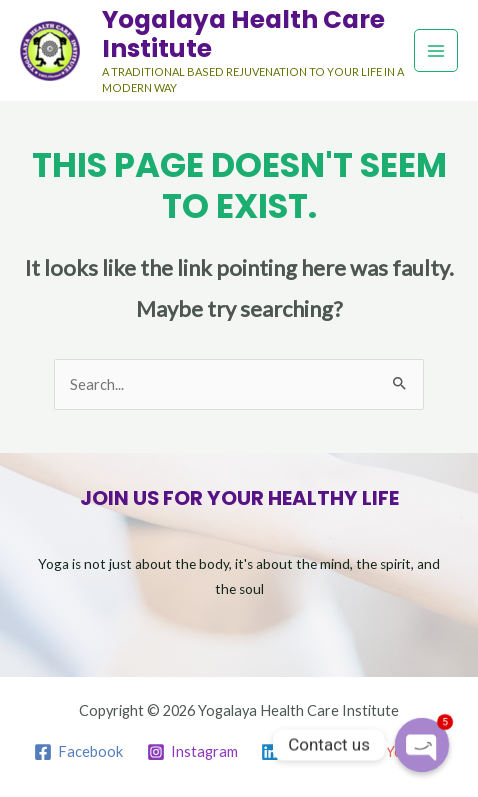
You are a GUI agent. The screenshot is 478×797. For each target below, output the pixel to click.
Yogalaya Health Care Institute (243, 34)
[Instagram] (192, 752)
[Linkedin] (300, 752)
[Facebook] (78, 752)
